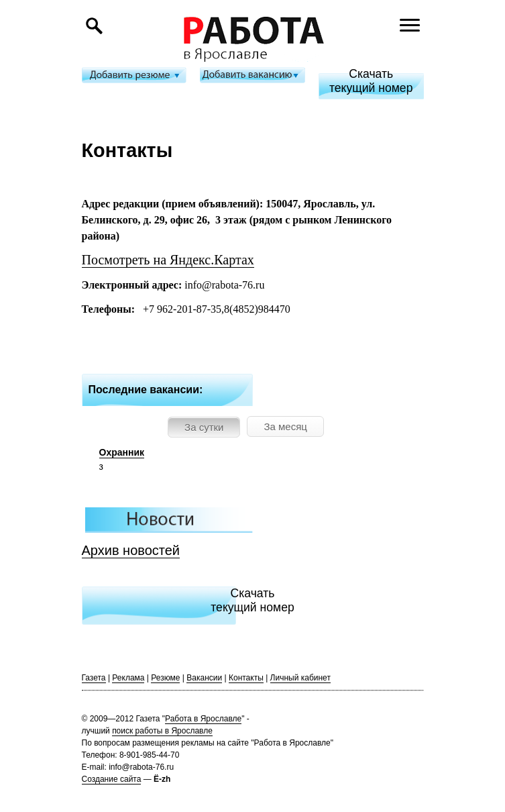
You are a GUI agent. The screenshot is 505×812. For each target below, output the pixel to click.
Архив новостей (131, 550)
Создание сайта (112, 779)
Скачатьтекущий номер (371, 81)
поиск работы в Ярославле (162, 731)
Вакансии (204, 678)
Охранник (122, 452)
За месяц (285, 426)
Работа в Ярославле (203, 719)
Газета (94, 678)
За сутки (204, 427)
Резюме (165, 678)
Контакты (246, 678)
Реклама (128, 678)
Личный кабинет (300, 678)
